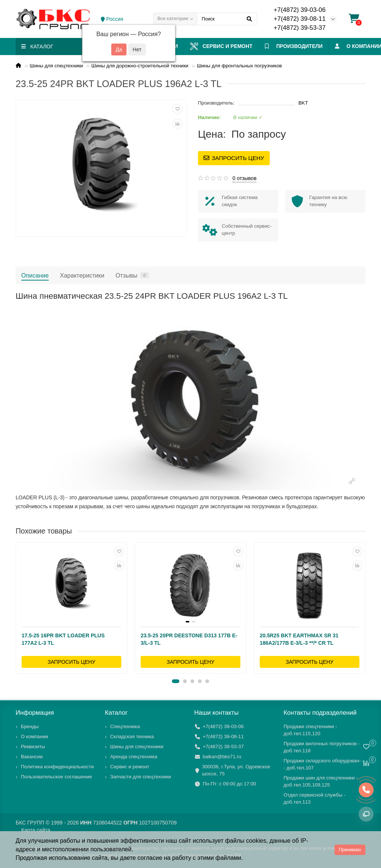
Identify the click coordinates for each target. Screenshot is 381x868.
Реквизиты (33, 747)
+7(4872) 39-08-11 (300, 19)
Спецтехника (125, 726)
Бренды (30, 726)
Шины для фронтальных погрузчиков (239, 66)
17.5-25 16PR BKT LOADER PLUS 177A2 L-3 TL (63, 639)
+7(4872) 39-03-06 (300, 10)
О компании (34, 736)
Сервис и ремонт (230, 46)
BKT (303, 103)
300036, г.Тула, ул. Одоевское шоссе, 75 (236, 770)
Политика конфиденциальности (57, 767)
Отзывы (132, 275)
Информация (35, 713)
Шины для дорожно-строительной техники (140, 66)
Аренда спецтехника (134, 757)
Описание (35, 275)
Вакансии (32, 757)
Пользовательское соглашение (57, 777)
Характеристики (82, 275)
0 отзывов (245, 178)
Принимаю (350, 850)
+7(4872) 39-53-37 (300, 28)
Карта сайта (36, 830)
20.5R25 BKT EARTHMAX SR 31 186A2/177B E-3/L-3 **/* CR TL (299, 639)
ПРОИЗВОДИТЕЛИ (309, 46)
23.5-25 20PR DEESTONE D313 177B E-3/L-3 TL (189, 639)
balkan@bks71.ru (222, 757)
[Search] (227, 19)
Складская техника (132, 736)
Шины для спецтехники (56, 66)
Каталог (116, 713)
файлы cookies (246, 841)
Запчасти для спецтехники (141, 777)
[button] (176, 681)
